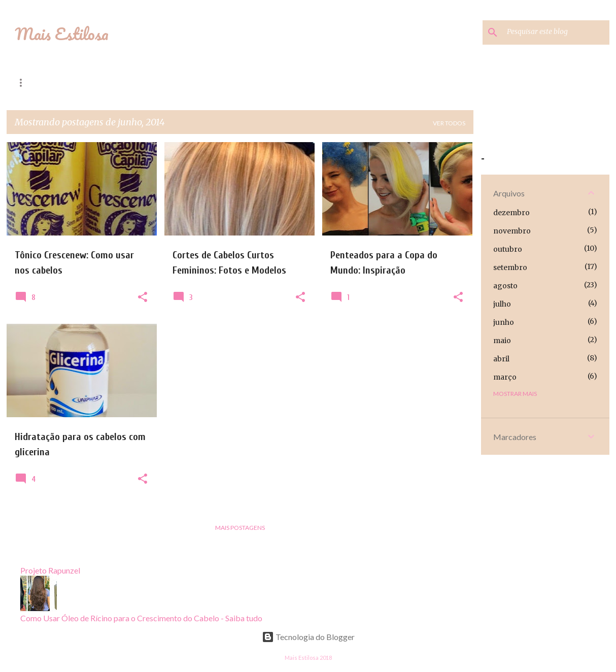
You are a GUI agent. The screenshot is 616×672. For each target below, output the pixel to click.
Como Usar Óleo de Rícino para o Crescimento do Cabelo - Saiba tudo (141, 618)
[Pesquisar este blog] (556, 32)
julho (502, 304)
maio (502, 341)
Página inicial (39, 82)
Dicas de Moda (109, 82)
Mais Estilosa (62, 34)
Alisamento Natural (369, 82)
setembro (510, 267)
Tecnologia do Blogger (308, 637)
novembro (512, 231)
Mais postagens (240, 528)
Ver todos (449, 123)
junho (504, 322)
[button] (143, 297)
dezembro (511, 213)
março (505, 377)
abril (501, 359)
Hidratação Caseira (276, 82)
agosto (505, 286)
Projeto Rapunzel (187, 82)
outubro (508, 249)
